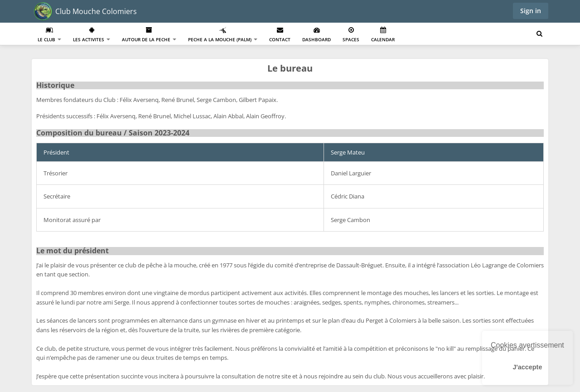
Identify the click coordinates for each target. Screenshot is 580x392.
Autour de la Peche (149, 35)
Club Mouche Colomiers (96, 11)
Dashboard (317, 35)
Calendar (383, 35)
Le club (49, 35)
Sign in (531, 11)
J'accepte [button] (527, 367)
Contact (280, 35)
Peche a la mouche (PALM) (223, 35)
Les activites (92, 35)
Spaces (351, 35)
